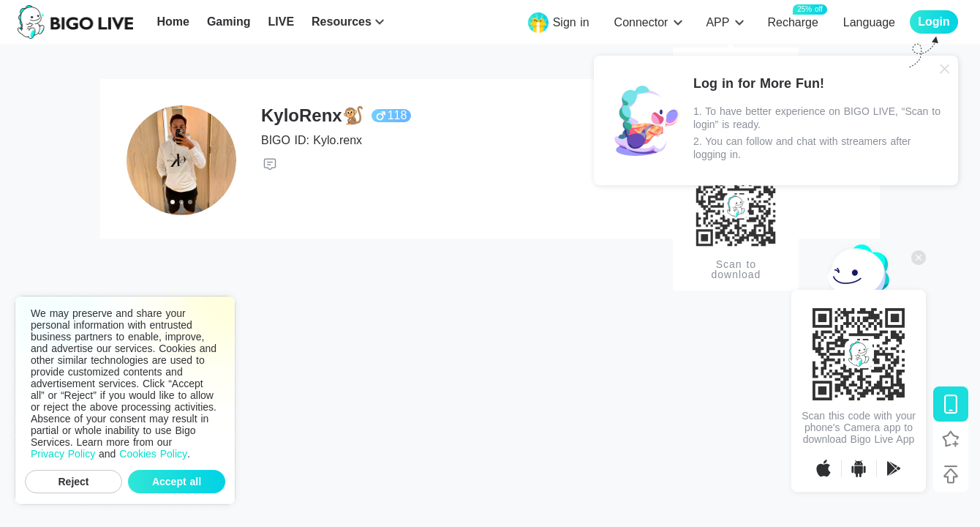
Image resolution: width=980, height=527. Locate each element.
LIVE (281, 22)
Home (173, 22)
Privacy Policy (63, 454)
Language (869, 22)
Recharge (792, 22)
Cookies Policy (153, 454)
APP (717, 22)
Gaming (229, 22)
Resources (342, 22)
